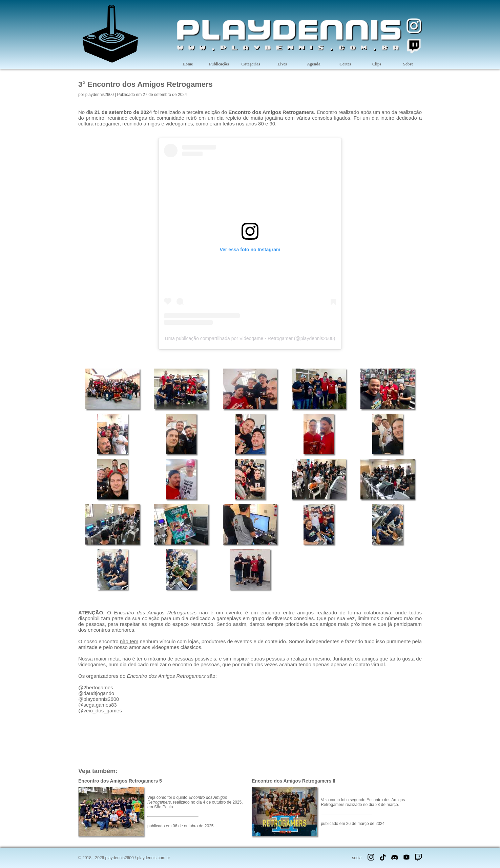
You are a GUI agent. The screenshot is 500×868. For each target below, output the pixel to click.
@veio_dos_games (100, 711)
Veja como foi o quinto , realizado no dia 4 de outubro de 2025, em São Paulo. (195, 802)
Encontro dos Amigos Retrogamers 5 (120, 781)
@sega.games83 (98, 705)
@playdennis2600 (99, 699)
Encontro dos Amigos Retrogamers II (294, 781)
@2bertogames (96, 687)
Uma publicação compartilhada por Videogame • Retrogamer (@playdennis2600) (250, 338)
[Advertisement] (250, 740)
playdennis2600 (100, 95)
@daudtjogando (96, 693)
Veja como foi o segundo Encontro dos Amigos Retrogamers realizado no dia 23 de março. (363, 802)
